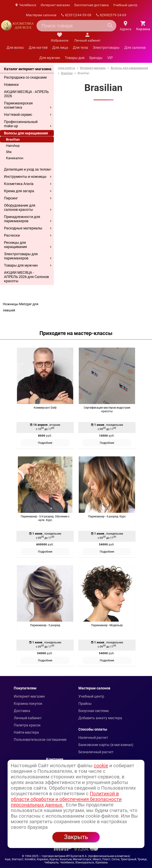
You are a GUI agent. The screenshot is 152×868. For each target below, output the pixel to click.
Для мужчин (50, 58)
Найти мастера (26, 732)
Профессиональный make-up (21, 124)
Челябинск (26, 5)
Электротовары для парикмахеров (21, 256)
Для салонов (135, 47)
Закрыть (76, 837)
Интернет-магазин (55, 5)
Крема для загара (19, 191)
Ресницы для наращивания (15, 245)
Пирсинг (11, 198)
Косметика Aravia (19, 184)
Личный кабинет (28, 718)
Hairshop (13, 146)
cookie (101, 766)
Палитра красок (27, 725)
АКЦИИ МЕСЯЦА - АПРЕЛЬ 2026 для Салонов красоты (26, 277)
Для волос (15, 47)
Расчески (12, 235)
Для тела (80, 47)
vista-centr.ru (66, 68)
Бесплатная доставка (92, 5)
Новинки (11, 84)
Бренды (96, 58)
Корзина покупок (28, 703)
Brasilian (13, 139)
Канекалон (15, 158)
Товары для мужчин (21, 265)
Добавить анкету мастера (100, 718)
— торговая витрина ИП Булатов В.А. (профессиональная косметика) (84, 856)
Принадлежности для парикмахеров (22, 219)
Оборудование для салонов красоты (20, 207)
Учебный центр (125, 5)
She (9, 152)
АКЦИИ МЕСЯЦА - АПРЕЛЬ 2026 (26, 94)
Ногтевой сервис (18, 114)
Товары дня (75, 58)
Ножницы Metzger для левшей (21, 307)
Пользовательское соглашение (40, 739)
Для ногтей (38, 47)
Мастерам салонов (41, 15)
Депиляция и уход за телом (27, 169)
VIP (110, 58)
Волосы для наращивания (26, 133)
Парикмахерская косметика (18, 105)
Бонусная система (94, 711)
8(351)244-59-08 (76, 15)
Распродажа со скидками (25, 77)
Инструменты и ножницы (25, 176)
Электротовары (106, 47)
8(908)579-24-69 (111, 15)
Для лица (60, 47)
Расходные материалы (23, 228)
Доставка (22, 711)
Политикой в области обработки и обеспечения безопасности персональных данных (66, 799)
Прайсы (85, 703)
